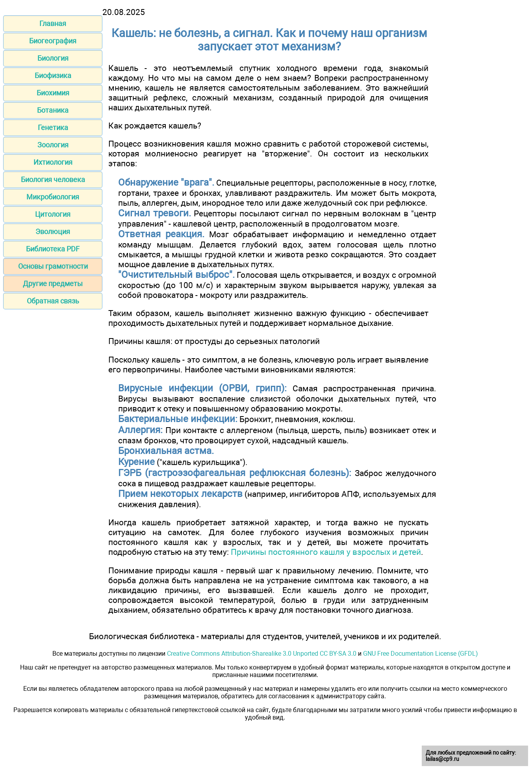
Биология (53, 58)
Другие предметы (53, 284)
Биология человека (53, 179)
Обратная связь (53, 301)
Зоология (53, 145)
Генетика (53, 127)
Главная (53, 23)
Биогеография (53, 41)
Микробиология (53, 197)
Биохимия (53, 93)
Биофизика (53, 75)
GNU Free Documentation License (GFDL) (421, 654)
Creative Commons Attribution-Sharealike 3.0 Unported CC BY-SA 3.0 (262, 654)
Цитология (53, 214)
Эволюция (53, 232)
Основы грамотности (53, 266)
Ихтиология (53, 162)
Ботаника (53, 110)
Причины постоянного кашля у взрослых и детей (326, 552)
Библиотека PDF (53, 249)
